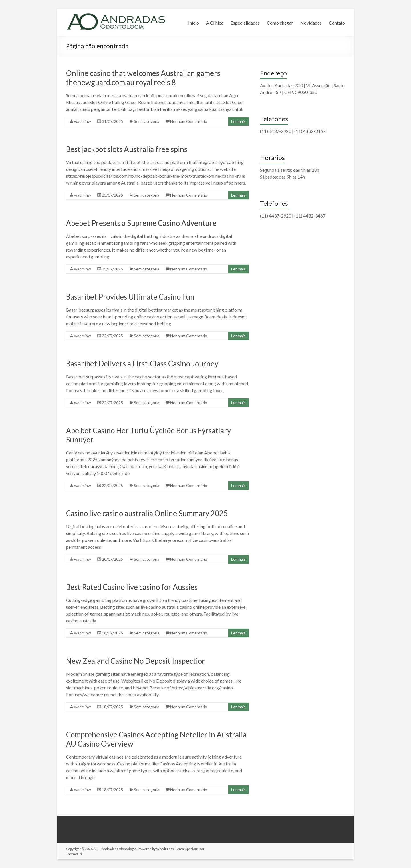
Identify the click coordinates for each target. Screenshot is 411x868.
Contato (337, 23)
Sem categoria (147, 121)
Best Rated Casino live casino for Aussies (132, 587)
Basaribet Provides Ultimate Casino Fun (130, 297)
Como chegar (280, 23)
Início (194, 23)
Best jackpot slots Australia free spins (127, 149)
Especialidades (245, 23)
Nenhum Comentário (189, 121)
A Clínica (215, 23)
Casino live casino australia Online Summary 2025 (147, 513)
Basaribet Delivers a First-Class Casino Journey (142, 364)
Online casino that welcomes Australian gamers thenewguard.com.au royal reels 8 (143, 78)
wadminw (83, 121)
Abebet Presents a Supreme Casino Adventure (141, 223)
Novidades (311, 23)
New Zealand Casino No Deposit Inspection (136, 661)
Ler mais (238, 121)
